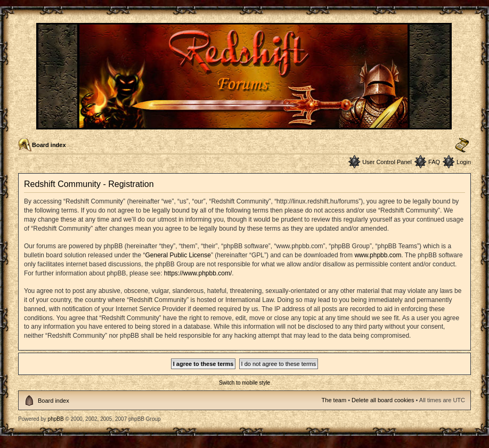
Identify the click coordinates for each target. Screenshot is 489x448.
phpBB (56, 419)
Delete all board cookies (383, 400)
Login (464, 162)
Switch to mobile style (244, 383)
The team (334, 400)
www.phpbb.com (378, 255)
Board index (49, 145)
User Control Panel (387, 162)
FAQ (434, 162)
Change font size (462, 145)
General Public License (178, 255)
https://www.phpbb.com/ (198, 273)
